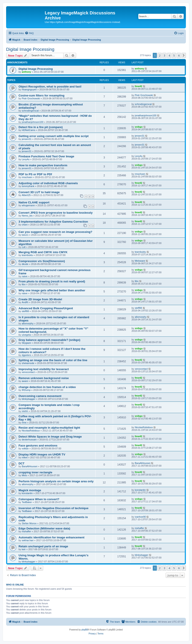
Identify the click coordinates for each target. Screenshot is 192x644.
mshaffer (27, 531)
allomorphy (28, 323)
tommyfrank (28, 186)
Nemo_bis (27, 216)
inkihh (25, 411)
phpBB (85, 630)
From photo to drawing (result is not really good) (52, 281)
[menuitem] (29, 33)
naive (25, 276)
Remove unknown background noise (44, 378)
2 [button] (160, 55)
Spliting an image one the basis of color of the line (53, 360)
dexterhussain (29, 440)
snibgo (139, 127)
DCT (21, 463)
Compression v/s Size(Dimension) (42, 261)
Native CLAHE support (34, 202)
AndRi (25, 302)
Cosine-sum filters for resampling (41, 95)
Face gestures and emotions (38, 446)
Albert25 (26, 195)
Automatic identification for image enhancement (51, 537)
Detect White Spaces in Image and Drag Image (50, 437)
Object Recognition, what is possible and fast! (50, 87)
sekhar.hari (28, 540)
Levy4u (26, 159)
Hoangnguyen (29, 89)
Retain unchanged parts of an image (43, 546)
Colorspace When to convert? (39, 499)
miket (25, 457)
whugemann (28, 205)
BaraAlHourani (30, 466)
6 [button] (179, 55)
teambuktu (27, 255)
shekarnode (28, 363)
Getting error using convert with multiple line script (54, 136)
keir (24, 549)
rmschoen (27, 177)
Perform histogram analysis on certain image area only (56, 481)
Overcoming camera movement (40, 396)
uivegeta (26, 335)
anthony (27, 72)
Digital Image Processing (30, 49)
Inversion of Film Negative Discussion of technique (53, 508)
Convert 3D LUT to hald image (39, 192)
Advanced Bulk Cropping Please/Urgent (46, 308)
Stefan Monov (29, 523)
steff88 (25, 311)
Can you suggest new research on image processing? (55, 232)
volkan (25, 448)
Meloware (140, 261)
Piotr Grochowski (31, 98)
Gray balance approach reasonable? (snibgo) (49, 340)
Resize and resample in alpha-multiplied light (49, 428)
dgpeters (27, 355)
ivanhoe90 (140, 517)
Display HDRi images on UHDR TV (42, 454)
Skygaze (26, 343)
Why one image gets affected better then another (52, 290)
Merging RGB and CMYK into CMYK (43, 252)
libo (24, 284)
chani (25, 225)
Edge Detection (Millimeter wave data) (44, 528)
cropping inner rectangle (35, 472)
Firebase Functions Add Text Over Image (46, 156)
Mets (24, 475)
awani (25, 381)
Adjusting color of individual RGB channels (48, 183)
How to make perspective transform (43, 165)
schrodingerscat (30, 111)
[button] (184, 55)
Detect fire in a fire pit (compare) (41, 127)
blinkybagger (29, 399)
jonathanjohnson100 (33, 122)
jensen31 (27, 139)
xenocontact (28, 372)
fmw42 (139, 86)
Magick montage (30, 490)
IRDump (26, 390)
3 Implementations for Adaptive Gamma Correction (53, 222)
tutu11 (25, 235)
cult (24, 247)
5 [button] (174, 55)
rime (24, 422)
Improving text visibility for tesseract (44, 369)
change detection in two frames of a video (47, 387)
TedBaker (27, 502)
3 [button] (164, 55)
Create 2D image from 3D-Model (40, 299)
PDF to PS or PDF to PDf (35, 174)
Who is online (15, 585)
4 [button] (169, 55)
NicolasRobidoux (31, 431)
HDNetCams (29, 130)
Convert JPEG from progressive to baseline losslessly (56, 213)
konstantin (27, 493)
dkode (25, 264)
